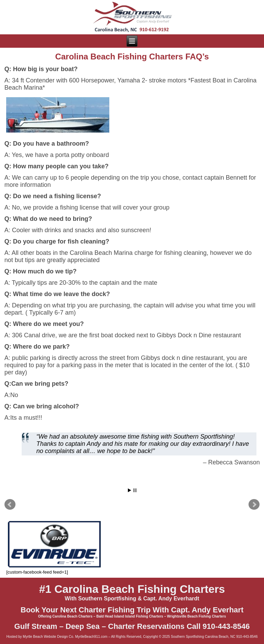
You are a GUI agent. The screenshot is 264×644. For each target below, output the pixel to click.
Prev (10, 505)
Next (254, 505)
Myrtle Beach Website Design (45, 637)
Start (130, 490)
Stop (135, 490)
